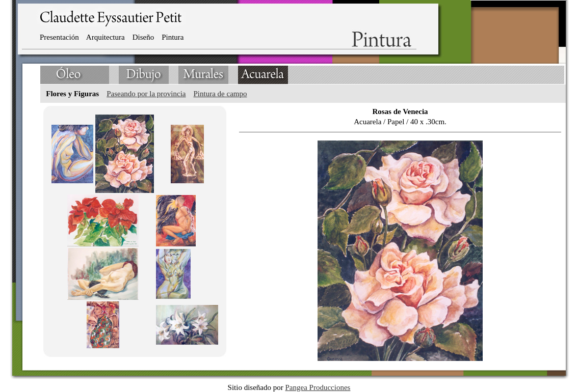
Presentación (59, 37)
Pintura (173, 37)
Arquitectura (106, 37)
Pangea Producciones (318, 387)
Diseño (143, 37)
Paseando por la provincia (146, 94)
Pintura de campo (220, 94)
